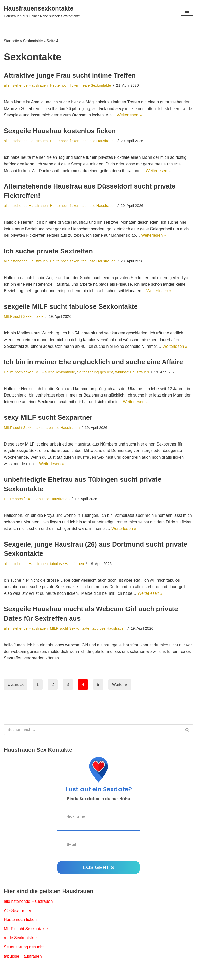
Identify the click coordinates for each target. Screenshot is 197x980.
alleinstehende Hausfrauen (26, 85)
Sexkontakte (33, 41)
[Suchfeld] (93, 730)
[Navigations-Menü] (187, 11)
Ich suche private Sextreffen (48, 251)
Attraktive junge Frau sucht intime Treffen (70, 75)
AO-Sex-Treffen (18, 911)
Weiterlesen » (129, 115)
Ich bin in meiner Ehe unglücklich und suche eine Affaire (93, 362)
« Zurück (16, 684)
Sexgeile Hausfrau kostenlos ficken (60, 131)
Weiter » (120, 684)
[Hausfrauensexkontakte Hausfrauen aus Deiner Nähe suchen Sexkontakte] (42, 11)
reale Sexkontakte (96, 85)
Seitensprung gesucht (95, 372)
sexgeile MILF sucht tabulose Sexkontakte (71, 306)
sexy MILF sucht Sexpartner (48, 417)
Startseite (11, 41)
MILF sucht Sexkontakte (24, 316)
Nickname (76, 816)
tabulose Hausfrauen (98, 141)
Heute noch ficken (65, 85)
